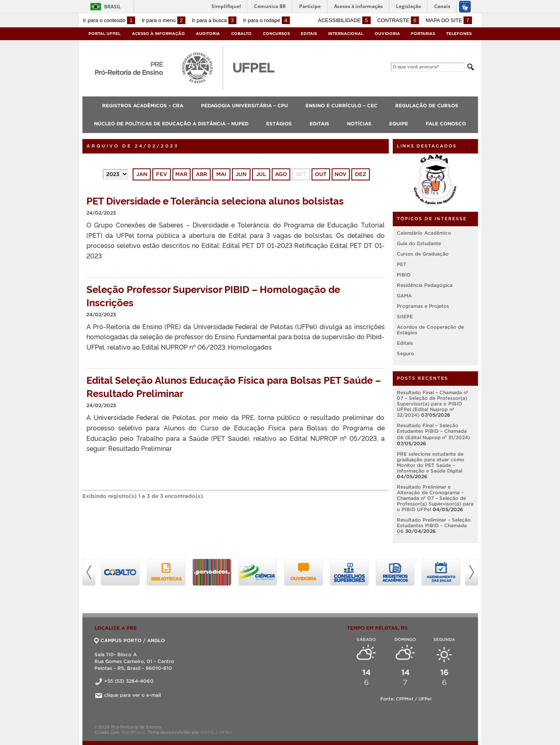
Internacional (346, 34)
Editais (309, 34)
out (321, 174)
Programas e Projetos (423, 306)
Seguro (405, 353)
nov (341, 174)
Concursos (276, 34)
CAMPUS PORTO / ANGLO (130, 640)
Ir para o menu (164, 20)
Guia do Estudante (419, 243)
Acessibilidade (344, 20)
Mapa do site (449, 20)
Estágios (279, 124)
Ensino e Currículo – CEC (342, 105)
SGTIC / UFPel (216, 732)
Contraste (398, 20)
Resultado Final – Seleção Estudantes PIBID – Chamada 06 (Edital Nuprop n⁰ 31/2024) (433, 431)
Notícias (359, 124)
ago (281, 174)
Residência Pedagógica (425, 285)
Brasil (113, 7)
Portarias (423, 34)
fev (162, 174)
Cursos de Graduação (423, 254)
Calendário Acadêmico (424, 233)
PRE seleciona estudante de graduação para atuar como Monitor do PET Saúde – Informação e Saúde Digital (431, 462)
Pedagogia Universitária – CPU (244, 105)
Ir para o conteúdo (109, 20)
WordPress (133, 732)
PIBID (404, 275)
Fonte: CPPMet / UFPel (406, 699)
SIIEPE (405, 316)
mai (221, 174)
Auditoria (208, 34)
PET (402, 264)
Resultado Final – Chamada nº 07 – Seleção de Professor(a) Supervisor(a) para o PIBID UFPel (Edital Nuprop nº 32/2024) (433, 404)
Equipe (399, 124)
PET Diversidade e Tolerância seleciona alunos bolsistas (215, 200)
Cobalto (241, 34)
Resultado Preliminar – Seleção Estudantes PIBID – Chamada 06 (434, 525)
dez (361, 174)
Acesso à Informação (158, 34)
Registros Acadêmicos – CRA (143, 105)
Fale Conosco (446, 124)
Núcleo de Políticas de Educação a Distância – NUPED (171, 124)
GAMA (404, 296)
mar (181, 174)
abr (201, 174)
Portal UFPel (105, 34)
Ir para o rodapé (267, 20)
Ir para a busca (214, 20)
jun (241, 174)
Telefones (459, 34)
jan (142, 174)
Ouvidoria (387, 34)
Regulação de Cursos (427, 105)
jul (261, 174)
